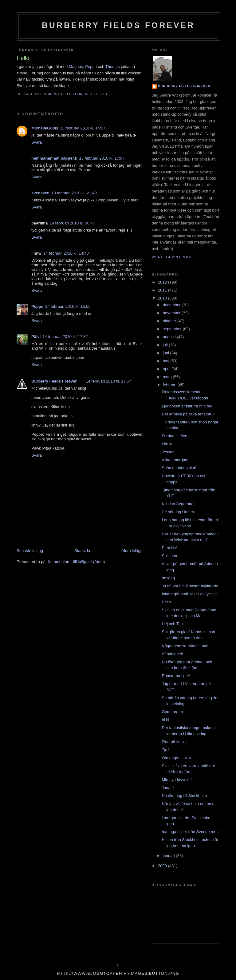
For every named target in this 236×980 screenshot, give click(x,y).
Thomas (113, 67)
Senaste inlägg (30, 551)
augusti (170, 337)
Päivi (36, 337)
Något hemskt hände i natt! (185, 646)
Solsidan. (170, 556)
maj (167, 361)
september (173, 329)
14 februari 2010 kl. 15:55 (68, 306)
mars (168, 377)
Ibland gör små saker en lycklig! (190, 594)
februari (170, 385)
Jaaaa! (168, 788)
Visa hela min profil (172, 257)
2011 (163, 290)
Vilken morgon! (175, 460)
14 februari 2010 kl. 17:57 (108, 381)
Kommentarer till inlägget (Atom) (76, 562)
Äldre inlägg (132, 551)
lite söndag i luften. (178, 512)
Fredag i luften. (175, 436)
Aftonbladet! (172, 654)
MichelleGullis (45, 128)
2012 (163, 282)
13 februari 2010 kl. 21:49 (74, 193)
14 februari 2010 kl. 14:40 (66, 253)
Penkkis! (169, 548)
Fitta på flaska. (175, 742)
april (167, 369)
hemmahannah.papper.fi (54, 158)
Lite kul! (169, 444)
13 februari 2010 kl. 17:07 (102, 158)
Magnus (76, 67)
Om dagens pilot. (177, 758)
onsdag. (169, 578)
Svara (37, 142)
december (172, 305)
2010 (163, 298)
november (172, 313)
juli (166, 345)
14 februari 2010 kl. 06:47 (72, 223)
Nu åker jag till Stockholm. (185, 796)
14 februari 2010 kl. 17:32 (65, 337)
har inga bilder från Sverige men (190, 832)
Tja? (165, 750)
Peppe (91, 67)
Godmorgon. (173, 712)
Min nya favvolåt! (177, 780)
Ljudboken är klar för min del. (187, 406)
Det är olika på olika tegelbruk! (189, 414)
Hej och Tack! (174, 624)
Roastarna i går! (176, 676)
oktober (170, 321)
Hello (166, 602)
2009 (163, 866)
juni (167, 353)
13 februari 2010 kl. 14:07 (83, 128)
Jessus (168, 452)
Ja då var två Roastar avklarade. (190, 586)
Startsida (82, 551)
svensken (40, 193)
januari (169, 856)
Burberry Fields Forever (118, 25)
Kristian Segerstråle (179, 504)
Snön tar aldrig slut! (179, 468)
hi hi (165, 720)
